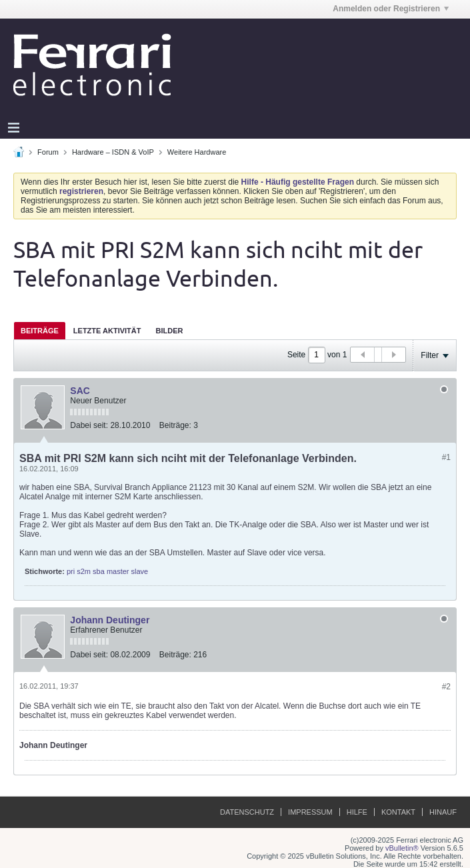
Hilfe (357, 812)
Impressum (310, 812)
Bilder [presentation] (169, 331)
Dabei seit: (89, 425)
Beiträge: (175, 425)
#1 (446, 457)
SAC (80, 391)
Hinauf (443, 812)
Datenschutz (247, 812)
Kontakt (398, 812)
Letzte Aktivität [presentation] (107, 331)
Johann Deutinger (110, 620)
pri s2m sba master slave (107, 571)
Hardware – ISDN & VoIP (113, 152)
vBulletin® (402, 848)
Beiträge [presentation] (40, 331)
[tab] (40, 330)
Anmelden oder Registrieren (391, 9)
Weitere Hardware (197, 152)
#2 (446, 687)
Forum (48, 152)
